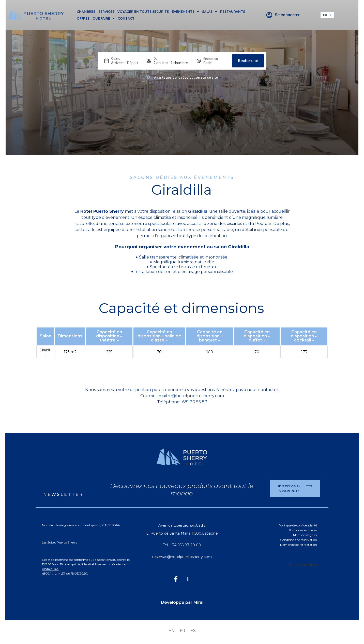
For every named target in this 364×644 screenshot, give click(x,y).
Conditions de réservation (299, 540)
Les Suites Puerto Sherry (60, 542)
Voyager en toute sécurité (143, 12)
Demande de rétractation (299, 545)
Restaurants (233, 12)
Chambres (86, 12)
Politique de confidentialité (298, 525)
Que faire (104, 18)
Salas (210, 12)
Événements (185, 12)
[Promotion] (216, 63)
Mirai (198, 602)
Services (106, 12)
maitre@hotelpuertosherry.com (191, 396)
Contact (126, 18)
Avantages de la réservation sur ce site (186, 77)
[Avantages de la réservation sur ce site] (148, 77)
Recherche (248, 61)
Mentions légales (305, 535)
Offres (83, 18)
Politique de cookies (303, 530)
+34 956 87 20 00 (185, 545)
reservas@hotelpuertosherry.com (182, 557)
